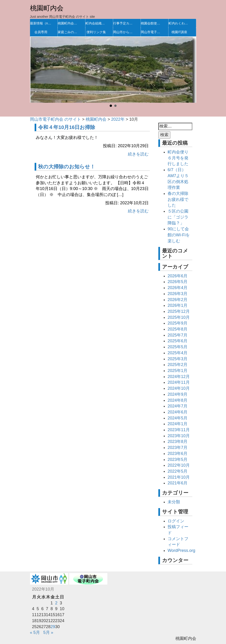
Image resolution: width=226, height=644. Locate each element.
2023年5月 (178, 460)
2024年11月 (179, 382)
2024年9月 (178, 394)
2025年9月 (178, 323)
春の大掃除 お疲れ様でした (180, 199)
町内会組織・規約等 (96, 23)
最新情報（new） (41, 23)
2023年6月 (178, 454)
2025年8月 (178, 329)
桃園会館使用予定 (152, 23)
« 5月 (35, 632)
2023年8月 (178, 442)
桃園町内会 (47, 8)
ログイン (176, 521)
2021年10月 (179, 477)
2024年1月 (178, 424)
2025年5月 (178, 347)
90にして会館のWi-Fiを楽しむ (179, 235)
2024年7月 (178, 406)
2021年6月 (178, 483)
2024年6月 (178, 412)
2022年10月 (179, 465)
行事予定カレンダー (124, 23)
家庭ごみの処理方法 (69, 32)
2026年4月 (178, 288)
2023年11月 (179, 430)
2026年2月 (178, 300)
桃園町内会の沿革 (69, 23)
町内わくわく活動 (179, 23)
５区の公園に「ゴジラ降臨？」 (178, 217)
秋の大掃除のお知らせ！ (67, 167)
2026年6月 (178, 276)
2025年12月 (179, 311)
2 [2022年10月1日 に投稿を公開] (56, 603)
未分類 (174, 502)
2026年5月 (178, 282)
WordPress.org (181, 550)
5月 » (48, 632)
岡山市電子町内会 (152, 32)
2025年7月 (178, 335)
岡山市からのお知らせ (124, 32)
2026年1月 (178, 305)
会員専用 (41, 32)
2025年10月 (179, 317)
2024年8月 (178, 400)
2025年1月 (178, 371)
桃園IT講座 (179, 32)
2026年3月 (178, 294)
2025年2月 (178, 365)
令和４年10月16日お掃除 (67, 127)
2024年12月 (179, 377)
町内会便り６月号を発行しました (178, 158)
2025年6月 (178, 341)
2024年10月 (179, 388)
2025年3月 (178, 359)
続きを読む (138, 154)
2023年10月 (179, 436)
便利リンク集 (96, 32)
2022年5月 (178, 471)
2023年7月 (178, 448)
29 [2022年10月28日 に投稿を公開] (53, 627)
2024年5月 (178, 418)
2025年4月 (178, 353)
